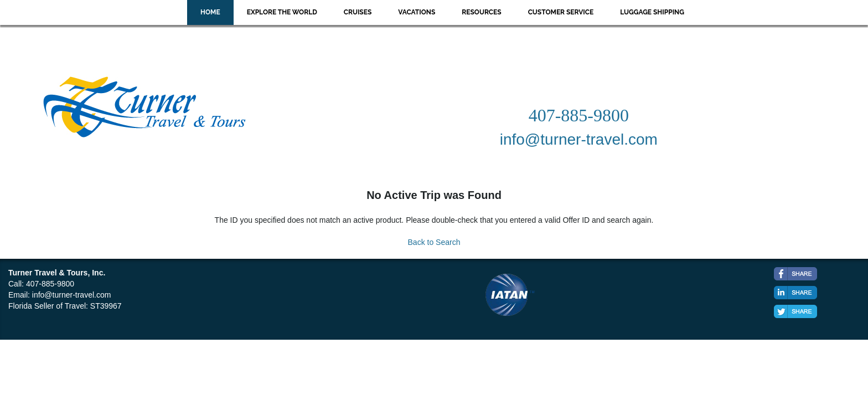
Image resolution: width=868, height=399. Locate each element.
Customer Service (561, 12)
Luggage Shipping (652, 12)
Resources (481, 12)
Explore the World (282, 12)
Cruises (358, 12)
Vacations (417, 12)
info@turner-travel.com (72, 295)
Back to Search (434, 242)
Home (210, 12)
